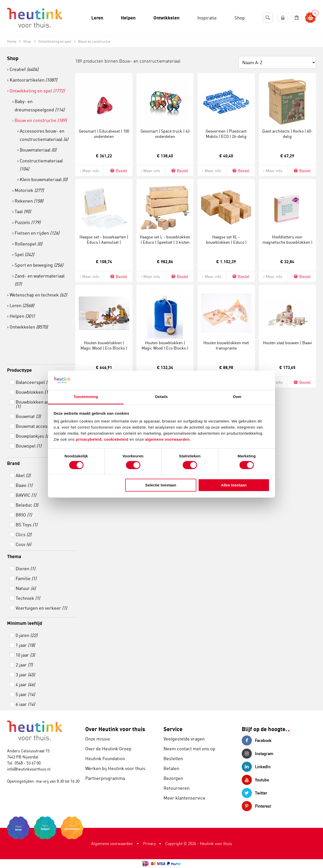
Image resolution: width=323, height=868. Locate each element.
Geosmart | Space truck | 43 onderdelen (165, 134)
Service (173, 729)
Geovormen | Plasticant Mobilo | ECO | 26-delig (226, 134)
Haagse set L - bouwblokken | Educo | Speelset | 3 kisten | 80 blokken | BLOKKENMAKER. (165, 245)
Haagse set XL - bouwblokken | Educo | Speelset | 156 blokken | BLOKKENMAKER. (226, 245)
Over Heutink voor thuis (115, 729)
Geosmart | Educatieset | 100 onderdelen (104, 134)
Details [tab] (161, 397)
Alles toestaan (234, 485)
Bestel (118, 171)
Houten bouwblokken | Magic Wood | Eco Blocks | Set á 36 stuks (165, 348)
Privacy (150, 844)
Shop (13, 58)
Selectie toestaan (161, 485)
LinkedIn (256, 767)
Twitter (254, 793)
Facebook (257, 740)
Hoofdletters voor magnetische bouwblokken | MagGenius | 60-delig (287, 242)
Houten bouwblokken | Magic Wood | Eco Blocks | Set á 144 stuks (104, 348)
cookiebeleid (117, 440)
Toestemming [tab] (86, 397)
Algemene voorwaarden (112, 844)
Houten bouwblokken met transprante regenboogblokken (226, 348)
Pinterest (256, 806)
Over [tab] (237, 397)
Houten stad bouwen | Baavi (287, 343)
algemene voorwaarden (167, 440)
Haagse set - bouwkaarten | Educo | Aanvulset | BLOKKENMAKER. (104, 242)
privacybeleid (89, 440)
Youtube (255, 780)
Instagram (258, 754)
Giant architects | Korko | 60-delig (287, 134)
